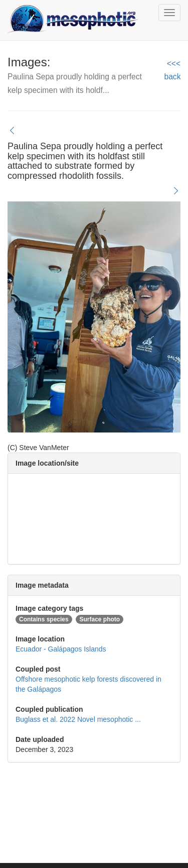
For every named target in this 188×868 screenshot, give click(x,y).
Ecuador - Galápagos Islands (61, 649)
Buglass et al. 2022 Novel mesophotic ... (78, 719)
